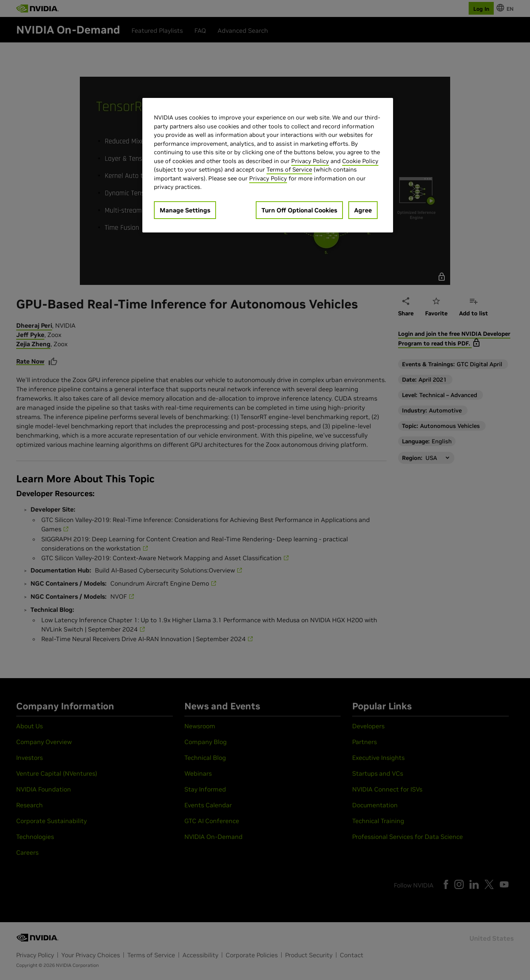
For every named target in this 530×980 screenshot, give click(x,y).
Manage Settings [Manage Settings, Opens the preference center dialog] (185, 210)
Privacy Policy (310, 161)
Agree (363, 210)
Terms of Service (289, 169)
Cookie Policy (360, 161)
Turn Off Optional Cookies (299, 210)
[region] (268, 165)
